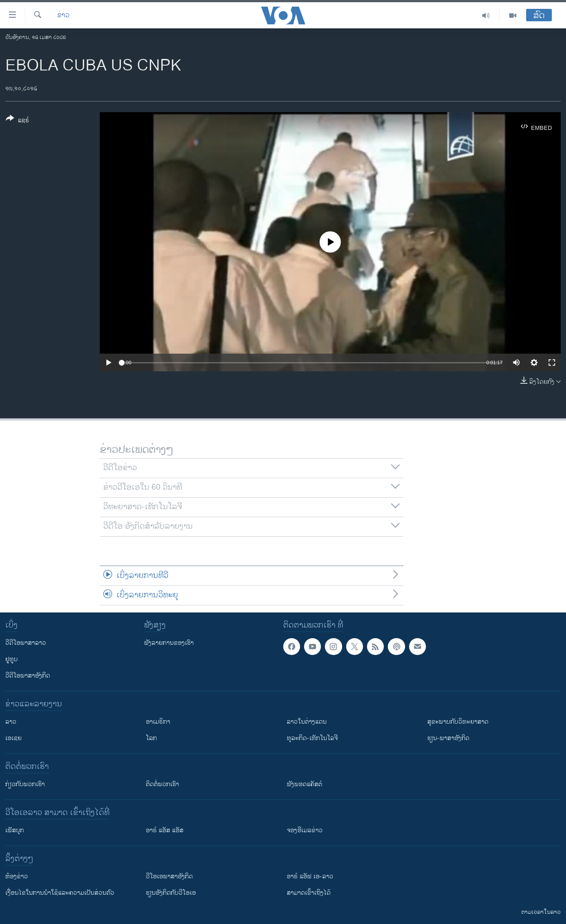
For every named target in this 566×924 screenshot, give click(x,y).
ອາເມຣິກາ (158, 722)
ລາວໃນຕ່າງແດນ (307, 722)
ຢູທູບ (12, 659)
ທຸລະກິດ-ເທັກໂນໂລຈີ (312, 738)
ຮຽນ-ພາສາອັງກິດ (448, 738)
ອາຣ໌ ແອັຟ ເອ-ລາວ (310, 876)
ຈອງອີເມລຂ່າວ (305, 830)
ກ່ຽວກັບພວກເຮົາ (25, 784)
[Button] (18, 121)
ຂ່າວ (63, 16)
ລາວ (11, 722)
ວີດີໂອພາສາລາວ (26, 643)
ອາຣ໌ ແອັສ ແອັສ (165, 830)
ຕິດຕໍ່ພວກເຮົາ (162, 784)
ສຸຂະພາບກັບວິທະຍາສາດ (458, 722)
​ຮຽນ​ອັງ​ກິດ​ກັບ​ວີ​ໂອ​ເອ (171, 893)
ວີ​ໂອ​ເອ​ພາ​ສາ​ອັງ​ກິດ (169, 876)
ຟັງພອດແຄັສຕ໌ (304, 784)
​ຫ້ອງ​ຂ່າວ (17, 876)
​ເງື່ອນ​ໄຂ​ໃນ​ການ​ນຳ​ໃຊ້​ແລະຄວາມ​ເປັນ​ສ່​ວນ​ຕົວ (60, 893)
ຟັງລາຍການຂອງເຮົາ (169, 643)
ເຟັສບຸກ (15, 830)
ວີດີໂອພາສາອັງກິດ (28, 676)
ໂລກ (151, 738)
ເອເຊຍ (14, 738)
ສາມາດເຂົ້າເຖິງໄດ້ (309, 893)
